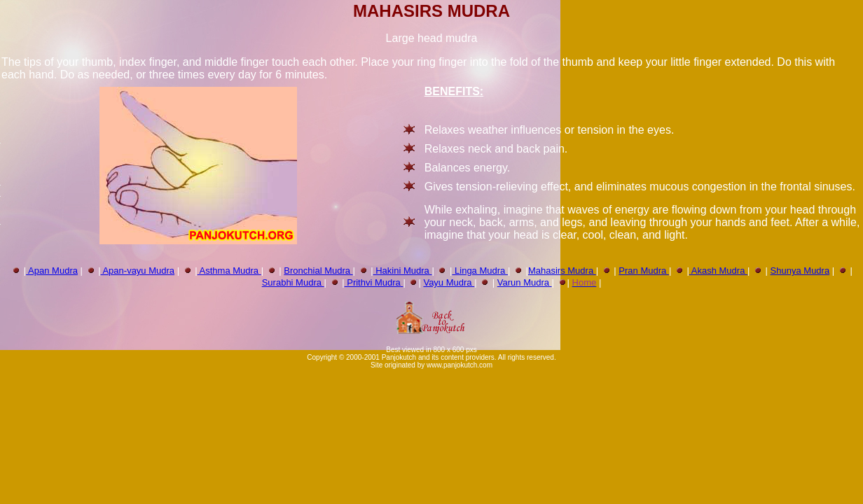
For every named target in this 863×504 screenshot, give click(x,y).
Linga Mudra (480, 271)
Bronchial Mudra (318, 271)
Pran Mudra (644, 271)
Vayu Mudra (449, 282)
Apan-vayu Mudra (138, 271)
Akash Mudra (718, 271)
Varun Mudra (525, 282)
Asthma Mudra (229, 271)
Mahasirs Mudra (562, 271)
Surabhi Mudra (293, 282)
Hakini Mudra (403, 271)
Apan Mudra (52, 271)
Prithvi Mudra (373, 282)
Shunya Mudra (800, 271)
